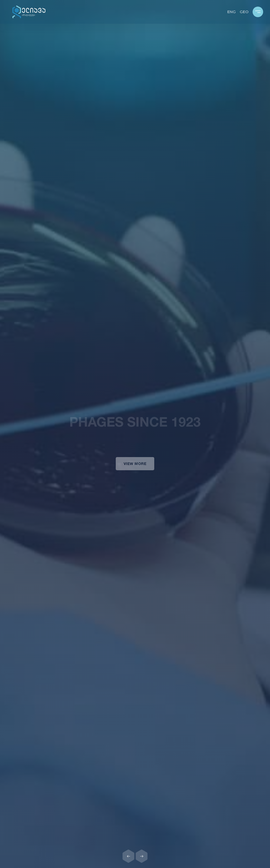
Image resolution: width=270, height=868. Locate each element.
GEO (244, 12)
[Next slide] (142, 856)
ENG (232, 12)
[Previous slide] (128, 856)
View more (135, 467)
